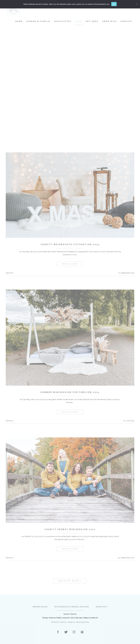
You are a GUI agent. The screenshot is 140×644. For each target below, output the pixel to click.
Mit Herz (92, 21)
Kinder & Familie (38, 21)
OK (114, 4)
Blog (79, 21)
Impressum (40, 607)
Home (19, 21)
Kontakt (127, 21)
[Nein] (137, 4)
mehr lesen (70, 267)
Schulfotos (63, 21)
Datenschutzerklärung (72, 607)
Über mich (110, 21)
